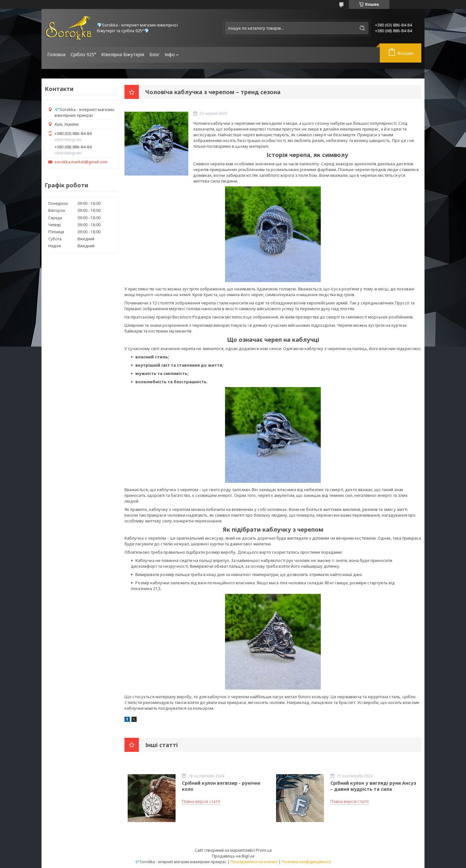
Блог (154, 54)
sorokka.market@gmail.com (81, 162)
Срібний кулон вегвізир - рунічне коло (221, 786)
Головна (56, 54)
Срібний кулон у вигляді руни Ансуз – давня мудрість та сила (373, 786)
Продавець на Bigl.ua (233, 856)
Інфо (170, 54)
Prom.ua (264, 850)
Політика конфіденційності (306, 862)
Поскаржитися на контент (254, 862)
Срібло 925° (83, 54)
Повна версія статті (201, 801)
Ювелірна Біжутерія (123, 54)
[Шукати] (362, 28)
